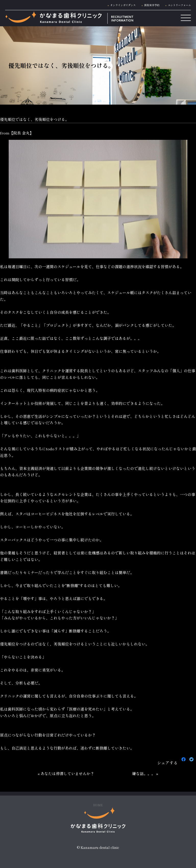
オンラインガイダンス (123, 5)
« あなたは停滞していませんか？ (66, 773)
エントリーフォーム (179, 5)
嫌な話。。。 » (145, 773)
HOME (98, 805)
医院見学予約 (152, 5)
